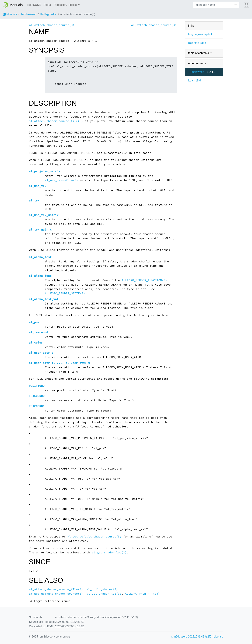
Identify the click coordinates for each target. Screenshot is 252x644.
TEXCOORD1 (37, 406)
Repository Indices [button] (66, 5)
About (47, 5)
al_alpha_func (40, 276)
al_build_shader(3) (102, 589)
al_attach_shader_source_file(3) (56, 121)
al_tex (34, 201)
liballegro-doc (48, 14)
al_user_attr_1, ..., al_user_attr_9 (59, 363)
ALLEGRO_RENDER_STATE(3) (65, 293)
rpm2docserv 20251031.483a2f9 (191, 637)
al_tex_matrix (40, 230)
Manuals (10, 14)
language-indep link (200, 34)
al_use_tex (38, 186)
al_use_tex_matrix (44, 215)
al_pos (34, 322)
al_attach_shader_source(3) (52, 25)
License (218, 637)
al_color (36, 343)
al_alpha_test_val (44, 299)
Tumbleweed (28, 14)
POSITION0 (37, 386)
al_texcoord (38, 332)
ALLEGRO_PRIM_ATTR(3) (142, 594)
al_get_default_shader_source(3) (94, 537)
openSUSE (34, 5)
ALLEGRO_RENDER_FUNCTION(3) (144, 280)
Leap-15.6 (195, 80)
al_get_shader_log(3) (109, 552)
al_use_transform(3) (62, 180)
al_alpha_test (40, 257)
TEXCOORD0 (37, 396)
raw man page (197, 43)
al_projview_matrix (45, 171)
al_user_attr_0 (41, 353)
